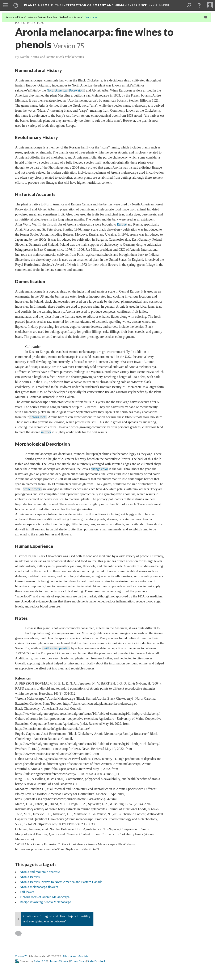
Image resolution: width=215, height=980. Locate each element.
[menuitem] (5, 5)
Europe (122, 224)
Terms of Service (59, 961)
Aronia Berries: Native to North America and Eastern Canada (61, 882)
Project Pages (25, 23)
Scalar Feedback (96, 961)
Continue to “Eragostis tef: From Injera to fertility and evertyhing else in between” (57, 919)
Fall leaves (27, 892)
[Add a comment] (20, 934)
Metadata (83, 956)
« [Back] (18, 919)
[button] (199, 5)
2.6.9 (44, 961)
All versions (69, 956)
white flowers (33, 489)
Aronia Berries (30, 877)
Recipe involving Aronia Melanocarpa (45, 902)
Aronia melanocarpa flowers (39, 887)
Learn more (91, 17)
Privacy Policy (78, 961)
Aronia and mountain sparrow (40, 872)
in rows (46, 432)
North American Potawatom (66, 90)
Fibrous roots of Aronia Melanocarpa (45, 897)
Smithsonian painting (56, 648)
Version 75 (21, 956)
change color (99, 469)
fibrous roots (38, 417)
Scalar (37, 961)
